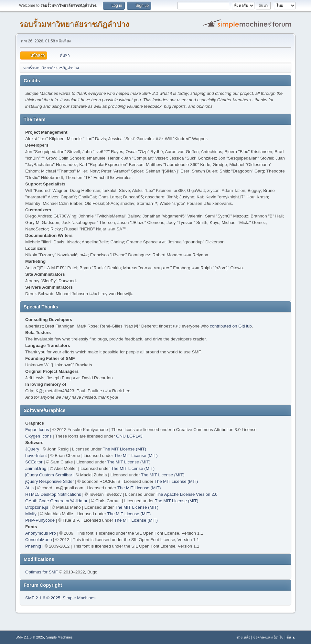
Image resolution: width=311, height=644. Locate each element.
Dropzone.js (37, 507)
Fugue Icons (37, 430)
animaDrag (36, 468)
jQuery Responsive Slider (49, 481)
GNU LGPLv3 (129, 436)
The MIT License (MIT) (125, 449)
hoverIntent (36, 455)
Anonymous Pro (41, 533)
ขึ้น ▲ (291, 637)
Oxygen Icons (38, 436)
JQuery (32, 449)
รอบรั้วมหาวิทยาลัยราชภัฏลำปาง (74, 24)
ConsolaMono (38, 540)
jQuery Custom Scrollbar (49, 475)
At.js (29, 488)
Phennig (33, 546)
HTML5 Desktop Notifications (53, 494)
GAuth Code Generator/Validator (56, 501)
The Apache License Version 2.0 (187, 494)
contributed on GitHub (231, 326)
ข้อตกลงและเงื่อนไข (268, 637)
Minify (31, 514)
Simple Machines (79, 598)
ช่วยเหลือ (243, 637)
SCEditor (34, 462)
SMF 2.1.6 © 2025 (43, 598)
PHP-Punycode (40, 520)
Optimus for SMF (42, 572)
